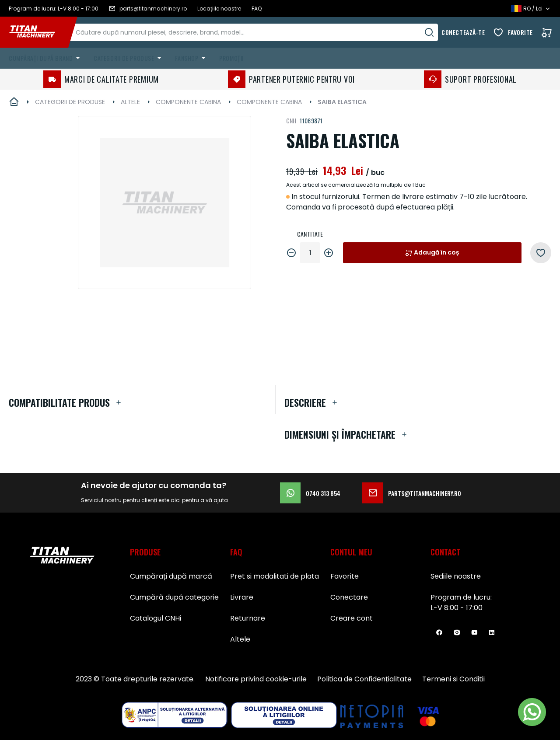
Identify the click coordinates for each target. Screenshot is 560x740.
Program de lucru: (461, 597)
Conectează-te (463, 32)
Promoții (231, 58)
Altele (240, 639)
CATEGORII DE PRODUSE (70, 102)
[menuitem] (46, 58)
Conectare (349, 597)
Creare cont (352, 618)
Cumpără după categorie (174, 597)
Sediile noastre (456, 576)
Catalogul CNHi (156, 618)
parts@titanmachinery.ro (412, 493)
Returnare (248, 618)
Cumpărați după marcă (171, 576)
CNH (291, 120)
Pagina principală (14, 102)
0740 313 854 (310, 493)
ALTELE (130, 102)
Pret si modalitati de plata (275, 576)
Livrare (242, 597)
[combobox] (263, 32)
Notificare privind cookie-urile (256, 679)
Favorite (520, 32)
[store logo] (38, 32)
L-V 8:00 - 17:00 (457, 608)
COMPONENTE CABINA (188, 102)
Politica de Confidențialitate (364, 679)
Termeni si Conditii (453, 679)
